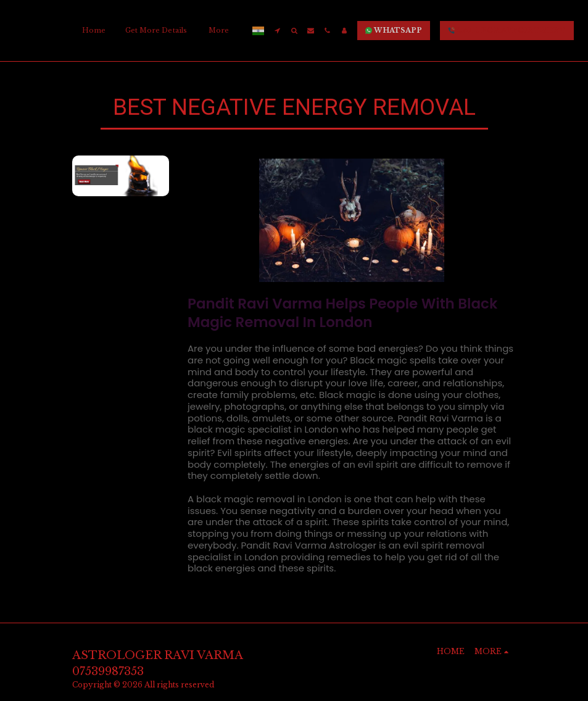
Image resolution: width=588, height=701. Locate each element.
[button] (277, 31)
